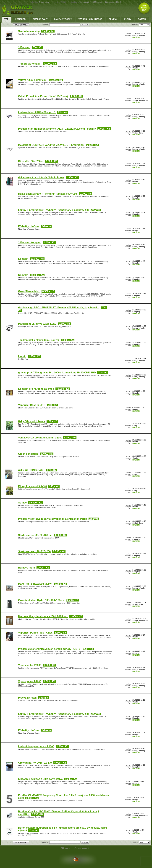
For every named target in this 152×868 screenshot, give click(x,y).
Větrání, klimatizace (90, 19)
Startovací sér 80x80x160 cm (35, 535)
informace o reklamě (113, 2)
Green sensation (28, 454)
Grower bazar (44, 2)
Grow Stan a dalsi (29, 291)
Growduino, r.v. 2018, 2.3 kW (35, 763)
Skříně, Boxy (40, 19)
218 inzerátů (85, 2)
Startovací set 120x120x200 (34, 551)
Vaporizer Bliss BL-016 (32, 405)
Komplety (21, 19)
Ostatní (142, 19)
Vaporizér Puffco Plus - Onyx (35, 633)
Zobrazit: (135, 25)
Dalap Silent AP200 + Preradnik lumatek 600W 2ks (48, 194)
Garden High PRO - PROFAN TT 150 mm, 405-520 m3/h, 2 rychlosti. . (59, 308)
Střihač (22, 503)
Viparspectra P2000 (30, 665)
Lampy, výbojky (63, 19)
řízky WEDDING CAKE (31, 470)
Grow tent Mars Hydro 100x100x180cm (41, 600)
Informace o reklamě (81, 848)
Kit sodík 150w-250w (31, 161)
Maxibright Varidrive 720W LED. (37, 324)
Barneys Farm (27, 568)
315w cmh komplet (30, 243)
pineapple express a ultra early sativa (40, 779)
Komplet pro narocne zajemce (36, 389)
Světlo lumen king (29, 31)
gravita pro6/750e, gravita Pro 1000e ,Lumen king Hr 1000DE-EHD (57, 373)
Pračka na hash (27, 698)
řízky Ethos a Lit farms (32, 421)
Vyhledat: (46, 25)
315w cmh (24, 47)
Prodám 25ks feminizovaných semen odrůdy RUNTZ (50, 649)
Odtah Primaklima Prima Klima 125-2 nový (43, 96)
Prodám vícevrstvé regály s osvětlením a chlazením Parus (53, 519)
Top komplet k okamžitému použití (39, 340)
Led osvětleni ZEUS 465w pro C (37, 112)
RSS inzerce (97, 2)
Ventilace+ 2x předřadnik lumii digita (40, 438)
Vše (6, 19)
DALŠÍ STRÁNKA (21, 25)
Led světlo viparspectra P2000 (36, 746)
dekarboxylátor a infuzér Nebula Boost (41, 177)
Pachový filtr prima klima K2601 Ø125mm (43, 616)
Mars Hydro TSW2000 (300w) (35, 584)
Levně (22, 356)
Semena (113, 19)
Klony (128, 19)
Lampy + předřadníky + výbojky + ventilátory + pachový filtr (54, 210)
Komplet (23, 259)
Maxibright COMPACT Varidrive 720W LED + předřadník (51, 145)
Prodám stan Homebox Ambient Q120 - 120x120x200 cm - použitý (57, 129)
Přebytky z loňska (29, 226)
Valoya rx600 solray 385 (33, 80)
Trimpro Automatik (30, 64)
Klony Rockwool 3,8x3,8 (32, 486)
